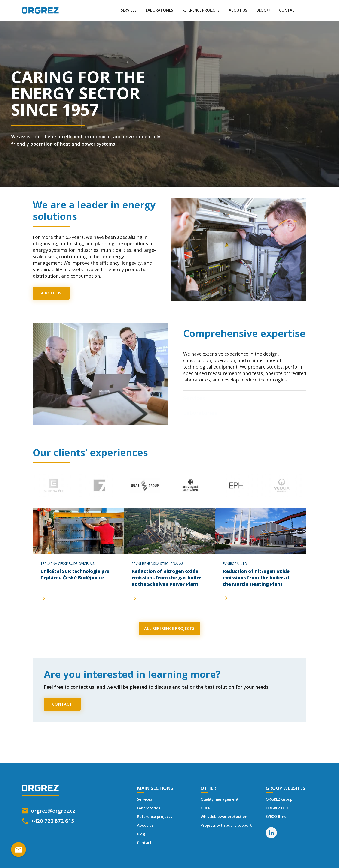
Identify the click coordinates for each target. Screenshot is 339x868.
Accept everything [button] (240, 846)
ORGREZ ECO (277, 808)
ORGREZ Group (279, 799)
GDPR (206, 808)
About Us (238, 10)
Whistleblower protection (224, 817)
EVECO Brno (276, 817)
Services (129, 10)
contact (288, 10)
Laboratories (159, 10)
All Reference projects (169, 628)
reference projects (201, 10)
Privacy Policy (99, 852)
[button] (314, 10)
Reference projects (155, 817)
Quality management (220, 799)
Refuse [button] (193, 846)
